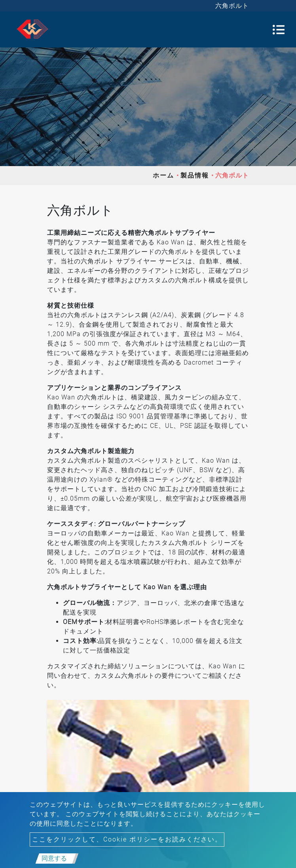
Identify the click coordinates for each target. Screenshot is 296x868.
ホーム (163, 175)
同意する (54, 858)
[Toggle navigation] (279, 30)
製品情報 (195, 175)
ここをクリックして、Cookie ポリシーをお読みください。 (127, 839)
